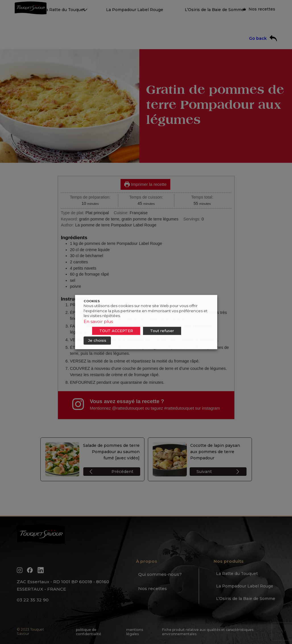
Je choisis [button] (97, 340)
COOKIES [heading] (92, 301)
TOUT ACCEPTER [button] (116, 331)
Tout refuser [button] (162, 331)
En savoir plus (98, 321)
